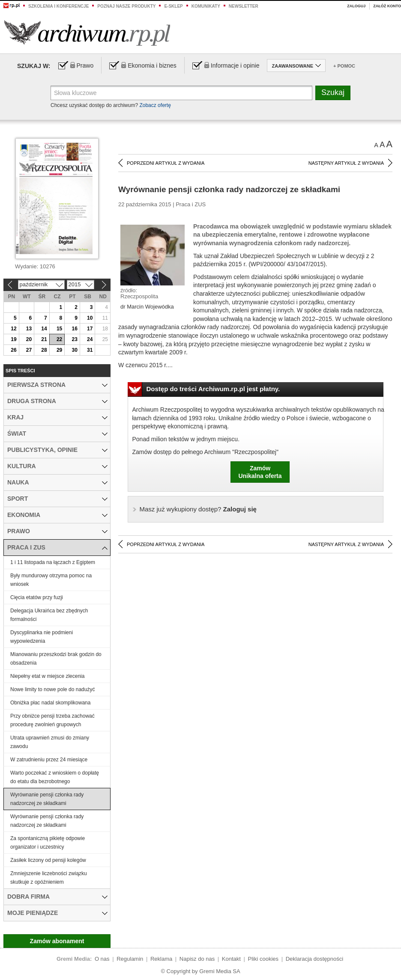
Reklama (161, 959)
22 (59, 339)
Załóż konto (387, 6)
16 (74, 329)
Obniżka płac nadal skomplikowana (50, 703)
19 (13, 339)
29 (59, 350)
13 (29, 329)
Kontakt (231, 959)
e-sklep (173, 6)
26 (13, 350)
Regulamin (130, 959)
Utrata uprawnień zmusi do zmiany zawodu (50, 742)
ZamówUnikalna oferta (260, 472)
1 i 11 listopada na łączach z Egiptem (53, 562)
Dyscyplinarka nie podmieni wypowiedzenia (42, 637)
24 (90, 339)
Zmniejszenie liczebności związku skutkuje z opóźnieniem (49, 878)
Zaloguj (356, 6)
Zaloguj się (198, 509)
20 (29, 339)
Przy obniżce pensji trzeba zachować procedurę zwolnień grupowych (52, 720)
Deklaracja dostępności (314, 959)
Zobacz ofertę (155, 105)
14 (44, 329)
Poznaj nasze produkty (126, 6)
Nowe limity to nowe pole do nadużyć (52, 689)
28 (44, 350)
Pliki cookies (263, 959)
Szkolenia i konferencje (58, 6)
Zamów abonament (57, 941)
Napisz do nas (197, 959)
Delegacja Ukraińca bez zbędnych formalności (49, 615)
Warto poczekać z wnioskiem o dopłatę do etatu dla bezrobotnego (55, 777)
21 (44, 339)
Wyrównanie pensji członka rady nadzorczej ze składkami (47, 799)
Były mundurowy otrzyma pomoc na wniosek (51, 580)
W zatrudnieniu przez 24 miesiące (49, 760)
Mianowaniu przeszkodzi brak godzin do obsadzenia (56, 659)
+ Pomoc (344, 66)
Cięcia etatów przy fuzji (37, 597)
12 (13, 329)
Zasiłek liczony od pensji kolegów (48, 860)
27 (29, 350)
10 (90, 318)
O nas (102, 959)
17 (90, 329)
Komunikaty (206, 6)
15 (59, 329)
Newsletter (244, 6)
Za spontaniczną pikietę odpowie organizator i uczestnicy (48, 843)
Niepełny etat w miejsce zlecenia (47, 676)
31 (90, 350)
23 (74, 339)
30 (74, 350)
